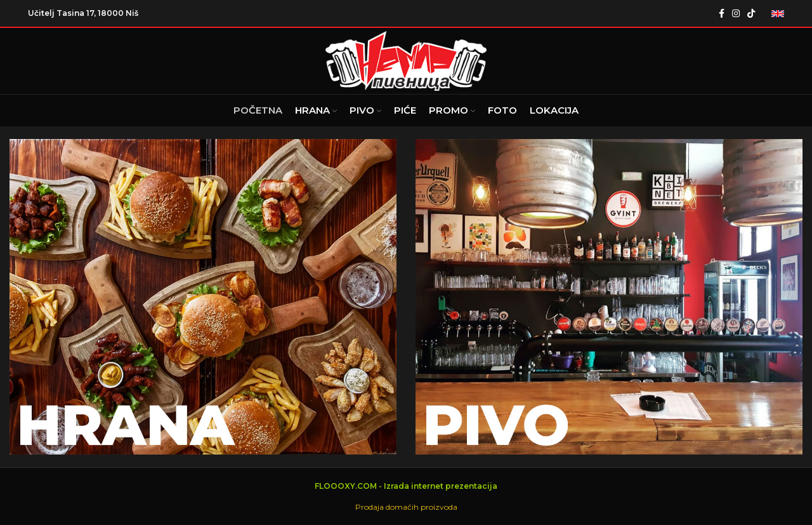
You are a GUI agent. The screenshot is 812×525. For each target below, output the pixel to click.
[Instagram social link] (736, 13)
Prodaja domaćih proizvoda (406, 507)
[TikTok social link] (751, 13)
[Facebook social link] (722, 13)
